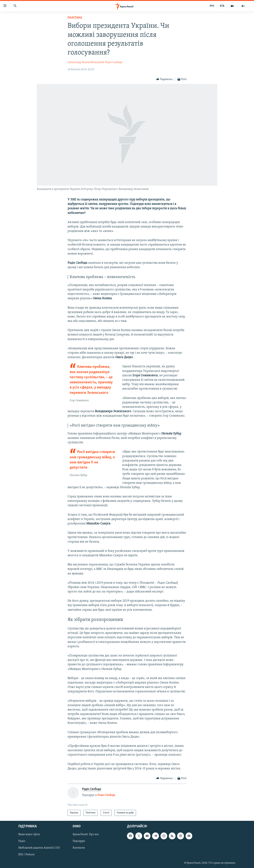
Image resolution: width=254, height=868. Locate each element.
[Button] (164, 79)
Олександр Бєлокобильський (86, 62)
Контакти (79, 848)
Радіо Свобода (114, 62)
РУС (212, 6)
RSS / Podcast (26, 855)
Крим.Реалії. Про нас (86, 835)
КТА (222, 6)
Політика (75, 18)
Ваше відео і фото (29, 835)
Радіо (22, 841)
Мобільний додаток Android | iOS (39, 848)
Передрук (79, 841)
